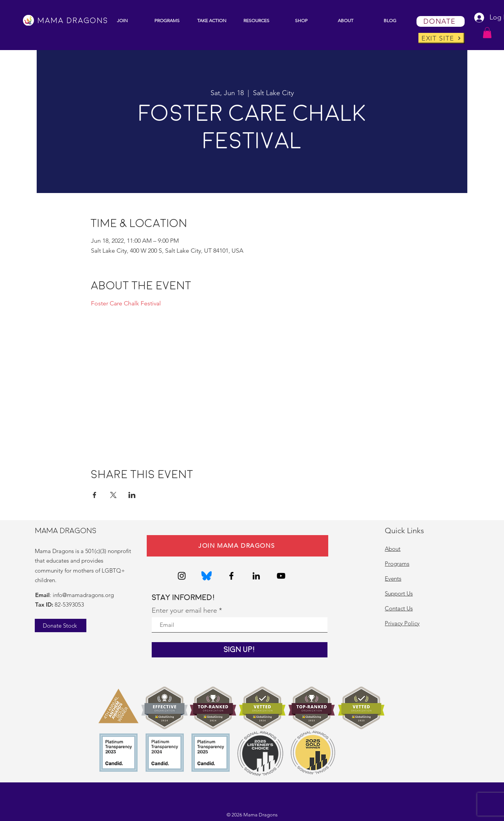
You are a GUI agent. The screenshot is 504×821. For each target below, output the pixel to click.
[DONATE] (441, 21)
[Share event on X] (113, 495)
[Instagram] (182, 576)
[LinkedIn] (256, 576)
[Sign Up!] (240, 650)
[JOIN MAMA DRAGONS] (237, 546)
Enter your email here (184, 610)
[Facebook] (231, 576)
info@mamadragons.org (83, 595)
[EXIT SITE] (442, 38)
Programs (397, 564)
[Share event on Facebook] (95, 495)
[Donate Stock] (61, 625)
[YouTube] (281, 576)
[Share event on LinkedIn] (132, 495)
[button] (167, 20)
